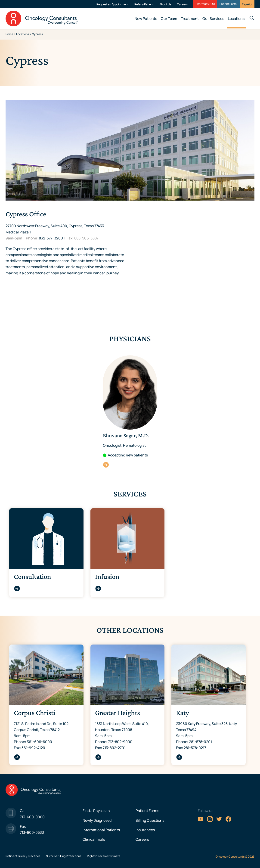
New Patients (146, 19)
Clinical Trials (94, 839)
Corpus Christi (17, 757)
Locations (236, 19)
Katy (179, 757)
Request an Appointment (113, 4)
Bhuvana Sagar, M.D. (106, 465)
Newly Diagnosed (97, 820)
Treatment (190, 19)
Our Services (213, 19)
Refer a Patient (144, 4)
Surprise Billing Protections (64, 856)
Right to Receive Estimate (104, 856)
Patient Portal (228, 4)
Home (9, 34)
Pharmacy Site (205, 4)
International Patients (101, 830)
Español (247, 4)
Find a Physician (96, 811)
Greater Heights (98, 757)
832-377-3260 (51, 238)
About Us (165, 4)
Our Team (169, 19)
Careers (182, 4)
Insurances (145, 830)
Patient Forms (147, 811)
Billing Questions (150, 820)
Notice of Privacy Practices (23, 856)
